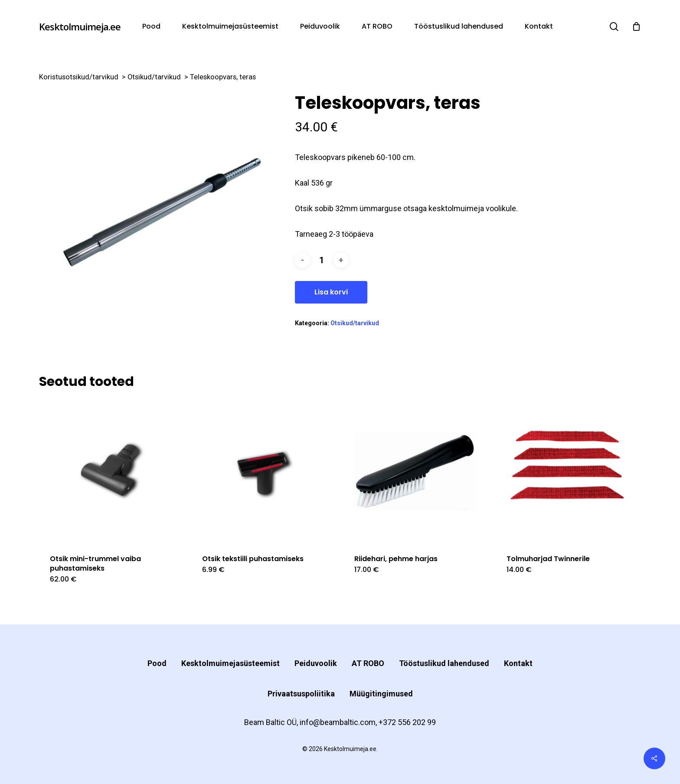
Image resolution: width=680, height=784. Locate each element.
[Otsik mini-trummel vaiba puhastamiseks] (111, 471)
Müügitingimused (381, 694)
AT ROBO (368, 663)
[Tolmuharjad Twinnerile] (568, 471)
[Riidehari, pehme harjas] (416, 471)
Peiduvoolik (316, 663)
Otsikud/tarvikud (154, 77)
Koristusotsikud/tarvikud (79, 77)
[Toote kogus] (322, 260)
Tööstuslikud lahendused (444, 663)
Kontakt (518, 663)
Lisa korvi (331, 292)
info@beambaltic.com (338, 722)
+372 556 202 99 (407, 722)
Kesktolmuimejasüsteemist (230, 663)
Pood (157, 663)
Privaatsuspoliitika (301, 694)
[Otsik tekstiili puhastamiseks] (263, 471)
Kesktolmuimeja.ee (80, 26)
